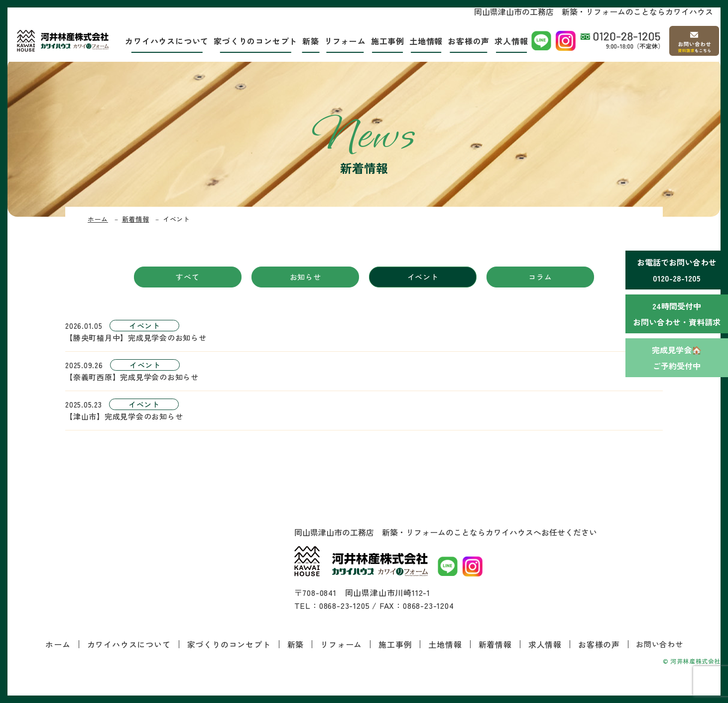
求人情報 (510, 42)
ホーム (98, 219)
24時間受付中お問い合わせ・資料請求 (677, 314)
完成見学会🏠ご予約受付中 (677, 358)
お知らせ (305, 277)
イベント (423, 277)
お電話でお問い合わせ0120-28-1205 (677, 270)
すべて (187, 277)
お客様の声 (468, 42)
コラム (540, 277)
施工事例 (387, 42)
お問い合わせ (660, 644)
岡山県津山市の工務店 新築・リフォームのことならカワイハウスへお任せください (446, 532)
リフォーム (344, 42)
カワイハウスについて (166, 42)
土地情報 (425, 42)
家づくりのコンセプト (254, 42)
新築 (310, 42)
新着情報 (136, 219)
